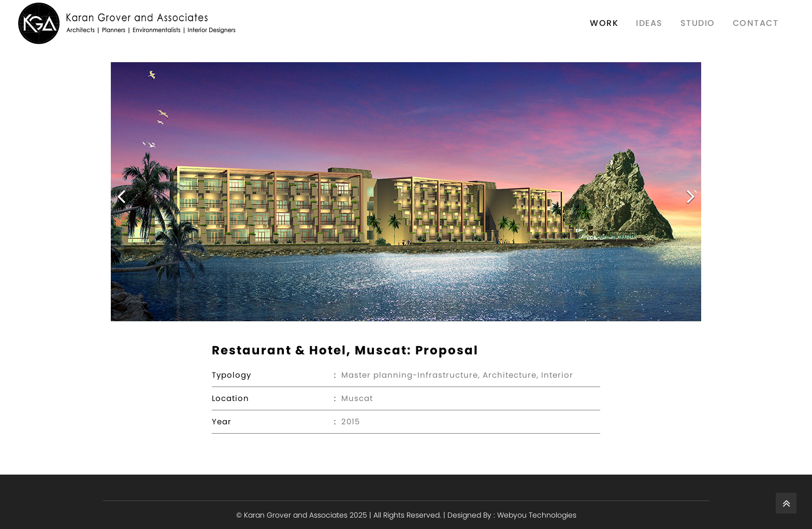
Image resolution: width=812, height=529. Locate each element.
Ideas (649, 23)
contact (756, 23)
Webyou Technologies (537, 515)
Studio (698, 23)
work (604, 23)
